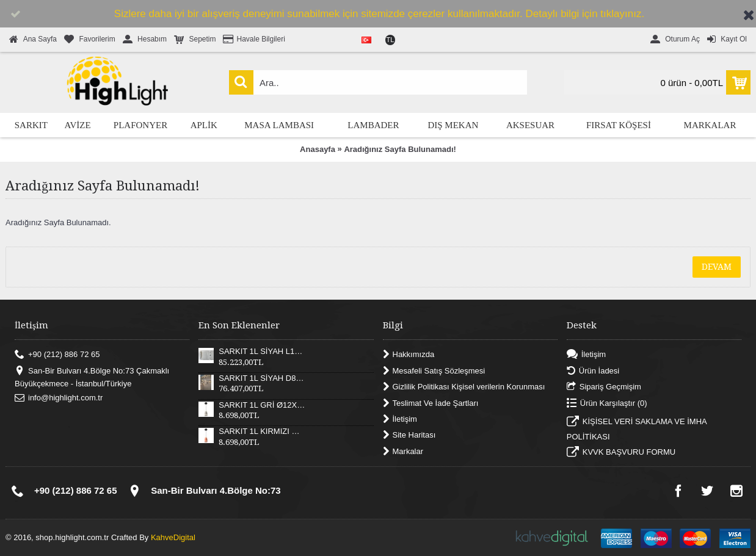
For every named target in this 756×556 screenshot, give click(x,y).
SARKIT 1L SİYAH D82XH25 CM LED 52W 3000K (262, 378)
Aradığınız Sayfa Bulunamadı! (400, 149)
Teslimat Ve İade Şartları (431, 403)
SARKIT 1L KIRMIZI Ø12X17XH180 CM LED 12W (262, 431)
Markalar (403, 451)
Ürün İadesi (593, 371)
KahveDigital (173, 537)
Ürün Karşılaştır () (607, 403)
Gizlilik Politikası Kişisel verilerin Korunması (464, 387)
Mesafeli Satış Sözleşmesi (434, 371)
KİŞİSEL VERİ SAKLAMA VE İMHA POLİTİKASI (637, 429)
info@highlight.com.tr (59, 398)
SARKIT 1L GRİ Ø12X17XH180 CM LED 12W (262, 405)
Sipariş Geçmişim (604, 387)
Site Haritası (409, 435)
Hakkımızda (409, 355)
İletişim (400, 420)
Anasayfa (318, 149)
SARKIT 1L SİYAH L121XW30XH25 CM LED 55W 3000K (262, 352)
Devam (717, 267)
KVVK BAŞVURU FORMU (621, 453)
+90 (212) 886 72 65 (57, 355)
